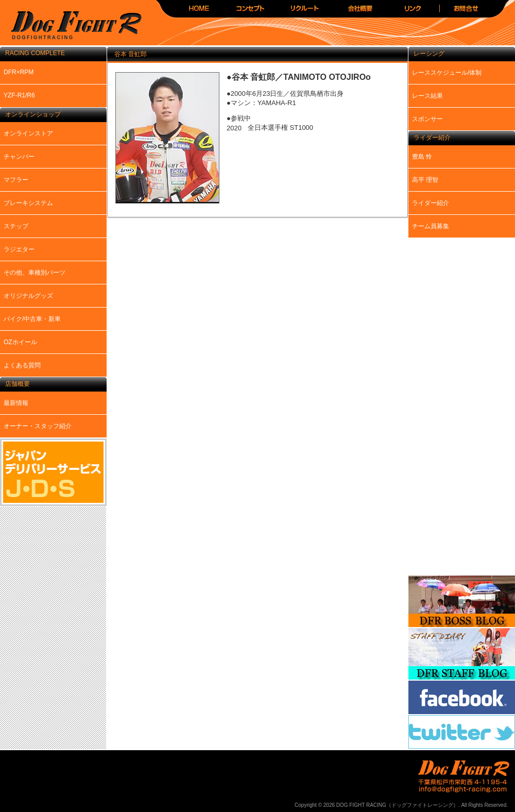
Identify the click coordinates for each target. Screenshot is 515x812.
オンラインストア (28, 133)
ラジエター (19, 249)
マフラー (16, 180)
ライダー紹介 (431, 203)
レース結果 (427, 96)
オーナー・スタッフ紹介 (38, 426)
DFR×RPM (19, 72)
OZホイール (20, 342)
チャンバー (19, 157)
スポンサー (427, 119)
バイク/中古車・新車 (32, 319)
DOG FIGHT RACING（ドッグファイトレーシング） (72, 26)
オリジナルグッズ (28, 296)
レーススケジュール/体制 (447, 73)
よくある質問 (22, 365)
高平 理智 (425, 180)
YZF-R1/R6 (19, 95)
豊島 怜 (422, 157)
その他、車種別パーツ (35, 273)
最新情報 (16, 403)
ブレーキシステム (28, 203)
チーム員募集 (431, 226)
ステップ (16, 226)
